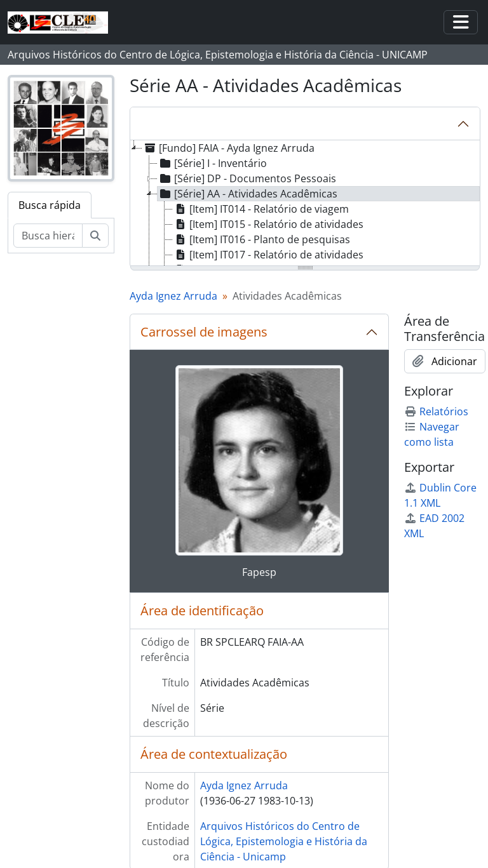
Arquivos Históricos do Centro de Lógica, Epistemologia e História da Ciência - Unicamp (284, 841)
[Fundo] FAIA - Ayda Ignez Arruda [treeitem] (228, 148)
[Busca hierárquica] (48, 236)
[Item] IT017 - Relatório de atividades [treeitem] (268, 255)
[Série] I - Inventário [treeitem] (212, 163)
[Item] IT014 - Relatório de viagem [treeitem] (261, 209)
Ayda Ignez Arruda (173, 296)
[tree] (305, 204)
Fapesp (259, 572)
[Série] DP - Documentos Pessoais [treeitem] (247, 178)
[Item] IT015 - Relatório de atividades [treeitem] (268, 224)
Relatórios (436, 411)
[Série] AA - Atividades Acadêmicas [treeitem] (247, 194)
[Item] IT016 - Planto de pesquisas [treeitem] (261, 239)
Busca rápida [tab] (50, 205)
